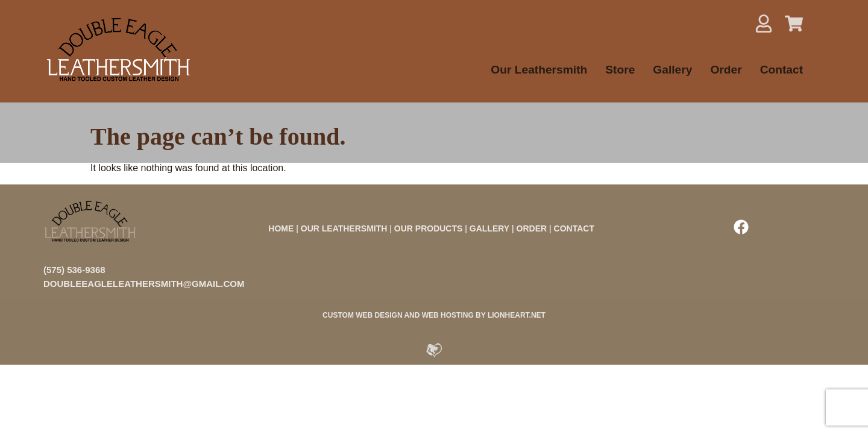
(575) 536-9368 (74, 270)
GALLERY (489, 228)
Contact (782, 70)
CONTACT (574, 228)
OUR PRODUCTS (429, 228)
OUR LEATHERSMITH (344, 228)
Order (726, 70)
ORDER (532, 228)
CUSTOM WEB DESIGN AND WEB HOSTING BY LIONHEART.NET (434, 315)
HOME (281, 228)
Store (620, 70)
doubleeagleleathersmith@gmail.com (144, 284)
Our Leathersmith (539, 70)
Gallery (672, 70)
